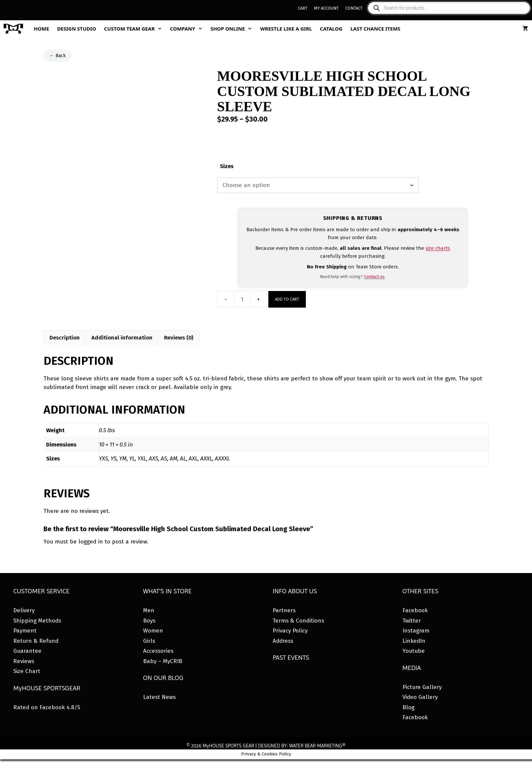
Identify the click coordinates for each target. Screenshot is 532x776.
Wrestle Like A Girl (286, 29)
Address (283, 641)
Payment (25, 631)
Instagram (416, 631)
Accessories (158, 651)
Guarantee (27, 651)
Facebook (415, 610)
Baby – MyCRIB (163, 661)
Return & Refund (36, 641)
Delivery (24, 610)
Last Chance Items (375, 29)
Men (149, 610)
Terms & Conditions (298, 621)
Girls (149, 641)
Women (153, 631)
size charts (438, 248)
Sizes (227, 166)
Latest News (159, 697)
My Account (326, 8)
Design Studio (77, 29)
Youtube (414, 651)
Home (42, 29)
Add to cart (287, 299)
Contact (354, 8)
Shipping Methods (37, 621)
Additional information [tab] (122, 338)
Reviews (24, 661)
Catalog (331, 29)
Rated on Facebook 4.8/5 (47, 707)
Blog (408, 707)
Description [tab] (65, 338)
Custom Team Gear (135, 29)
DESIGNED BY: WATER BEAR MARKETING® (302, 746)
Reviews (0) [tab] (179, 338)
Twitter (412, 621)
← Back (58, 56)
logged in (91, 542)
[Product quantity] (242, 299)
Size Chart (27, 671)
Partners (284, 610)
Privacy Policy (290, 631)
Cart (303, 8)
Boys (149, 621)
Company (188, 29)
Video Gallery (420, 697)
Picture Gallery (422, 687)
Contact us (374, 277)
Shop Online (233, 29)
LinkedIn (414, 641)
